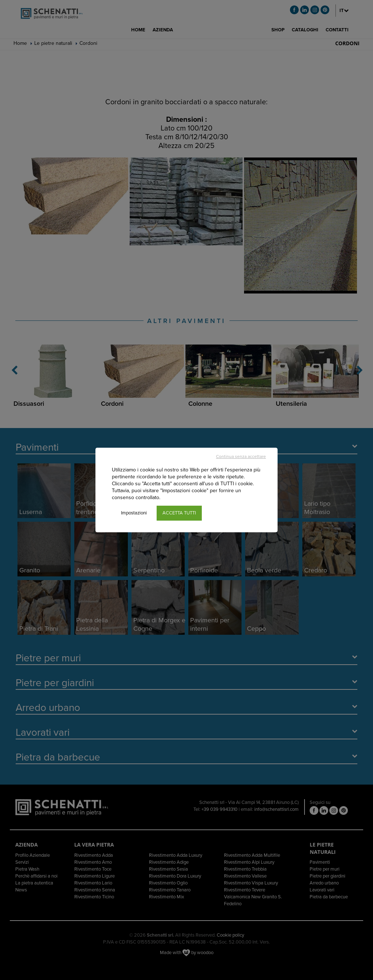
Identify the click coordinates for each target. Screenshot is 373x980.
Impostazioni (134, 513)
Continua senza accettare (241, 456)
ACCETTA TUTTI (179, 513)
